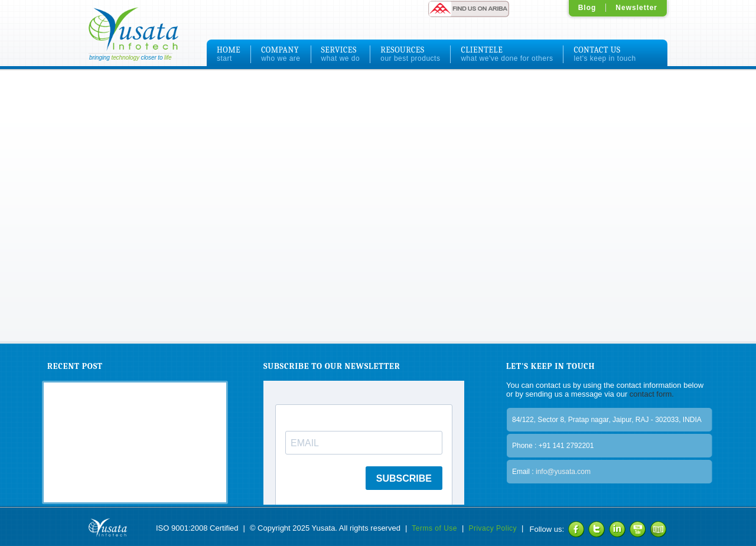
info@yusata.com (563, 472)
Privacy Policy (493, 528)
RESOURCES (410, 54)
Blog (587, 8)
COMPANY (281, 54)
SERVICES (341, 54)
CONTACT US (605, 54)
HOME (229, 54)
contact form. (651, 394)
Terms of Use (434, 528)
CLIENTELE (507, 54)
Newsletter (636, 8)
